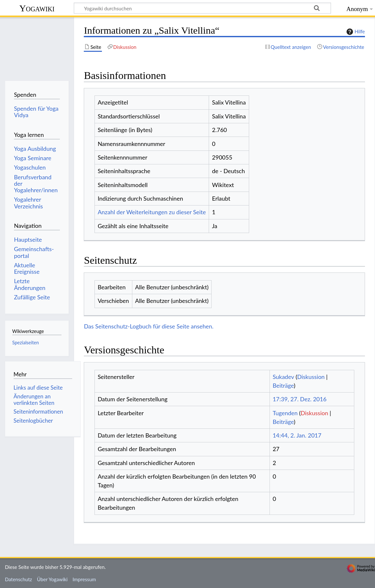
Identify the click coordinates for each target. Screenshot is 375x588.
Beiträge (283, 385)
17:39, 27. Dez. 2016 (300, 399)
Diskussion (311, 377)
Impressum (84, 579)
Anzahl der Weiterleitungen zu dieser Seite (152, 212)
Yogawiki (37, 8)
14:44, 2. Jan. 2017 (297, 435)
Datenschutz (18, 579)
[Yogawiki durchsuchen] (202, 8)
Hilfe (355, 32)
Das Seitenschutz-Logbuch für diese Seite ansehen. (149, 326)
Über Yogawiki (52, 579)
